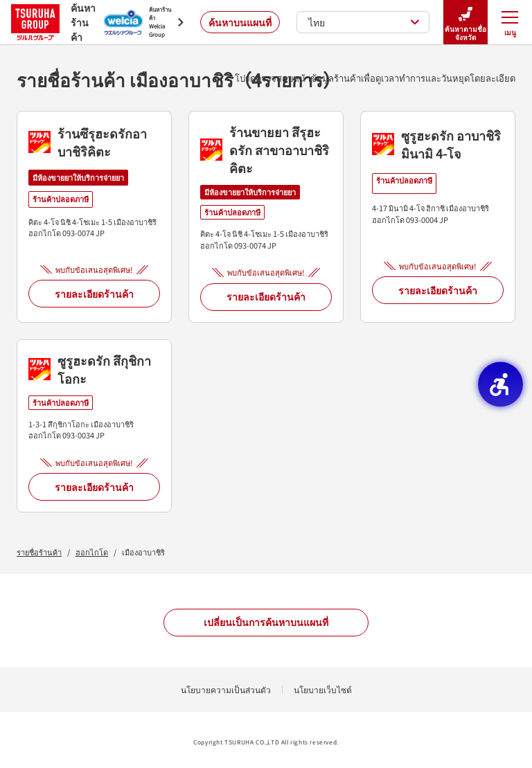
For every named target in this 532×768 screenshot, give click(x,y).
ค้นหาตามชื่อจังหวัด (465, 23)
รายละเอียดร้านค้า (94, 294)
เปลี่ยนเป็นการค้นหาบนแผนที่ (266, 622)
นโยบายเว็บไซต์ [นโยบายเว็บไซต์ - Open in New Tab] (323, 689)
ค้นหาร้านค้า (49, 22)
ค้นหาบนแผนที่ (240, 22)
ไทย (364, 22)
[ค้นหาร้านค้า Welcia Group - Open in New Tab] (144, 22)
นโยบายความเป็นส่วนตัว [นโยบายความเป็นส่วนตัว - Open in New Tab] (226, 689)
